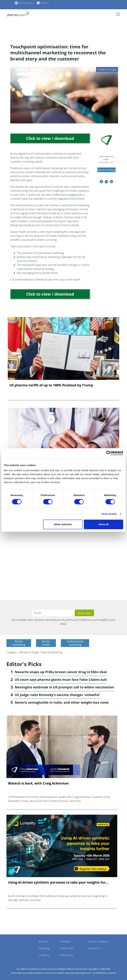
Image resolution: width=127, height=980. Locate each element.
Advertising (44, 948)
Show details (109, 514)
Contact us (44, 955)
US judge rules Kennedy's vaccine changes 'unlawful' (57, 695)
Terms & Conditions (98, 941)
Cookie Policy (66, 948)
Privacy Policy (66, 955)
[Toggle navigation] (119, 14)
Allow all (103, 524)
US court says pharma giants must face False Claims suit (61, 680)
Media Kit (45, 3)
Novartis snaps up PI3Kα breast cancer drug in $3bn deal (61, 672)
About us (43, 941)
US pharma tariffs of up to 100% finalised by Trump (51, 385)
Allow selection (63, 524)
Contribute (65, 941)
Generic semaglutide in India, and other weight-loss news (62, 702)
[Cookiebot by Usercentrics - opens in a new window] (109, 453)
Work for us (94, 948)
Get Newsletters (26, 3)
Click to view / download (50, 138)
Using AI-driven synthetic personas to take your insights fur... (58, 882)
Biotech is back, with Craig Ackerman (38, 783)
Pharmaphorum (16, 946)
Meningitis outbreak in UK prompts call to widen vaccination (64, 687)
